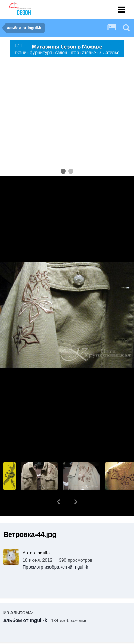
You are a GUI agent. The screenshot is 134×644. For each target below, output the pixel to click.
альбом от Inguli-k (25, 602)
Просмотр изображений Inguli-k (55, 549)
